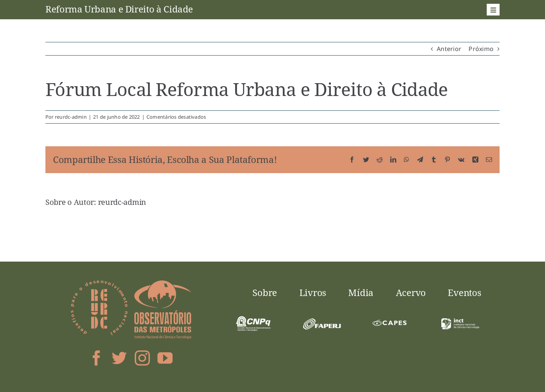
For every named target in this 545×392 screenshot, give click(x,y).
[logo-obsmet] (163, 284)
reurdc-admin (71, 117)
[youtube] (165, 358)
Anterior (449, 49)
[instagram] (142, 358)
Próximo (481, 49)
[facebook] (97, 358)
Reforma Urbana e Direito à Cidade (119, 9)
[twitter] (119, 358)
